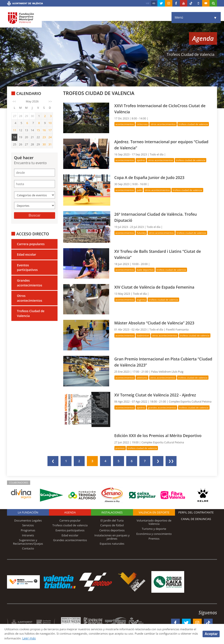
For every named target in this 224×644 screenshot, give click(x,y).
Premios (120, 448)
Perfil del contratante (196, 512)
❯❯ (171, 461)
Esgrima (143, 300)
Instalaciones (112, 512)
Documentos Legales (28, 520)
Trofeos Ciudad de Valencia (31, 315)
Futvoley (143, 233)
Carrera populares (31, 245)
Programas (28, 530)
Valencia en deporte (154, 512)
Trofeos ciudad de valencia (70, 525)
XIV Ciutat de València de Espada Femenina (157, 287)
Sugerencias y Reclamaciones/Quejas (28, 542)
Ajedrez (142, 160)
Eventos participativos (27, 269)
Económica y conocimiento (154, 534)
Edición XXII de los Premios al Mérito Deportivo (161, 435)
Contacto (28, 548)
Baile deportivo (147, 270)
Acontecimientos (125, 124)
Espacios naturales (112, 544)
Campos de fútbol (112, 525)
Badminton (145, 335)
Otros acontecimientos (29, 300)
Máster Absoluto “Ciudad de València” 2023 (157, 323)
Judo (141, 190)
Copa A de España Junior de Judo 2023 (151, 177)
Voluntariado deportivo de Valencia (154, 522)
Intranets (28, 535)
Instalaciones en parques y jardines (112, 537)
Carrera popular (70, 520)
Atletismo (144, 378)
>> (50, 101)
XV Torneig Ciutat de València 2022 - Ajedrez (158, 395)
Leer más (73, 638)
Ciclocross (144, 124)
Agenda (70, 512)
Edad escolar (26, 256)
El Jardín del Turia (112, 520)
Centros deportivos (112, 530)
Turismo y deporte (154, 529)
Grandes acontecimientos (29, 285)
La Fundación (28, 512)
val (148, 3)
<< (14, 101)
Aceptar (211, 634)
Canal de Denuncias (196, 519)
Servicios (28, 525)
